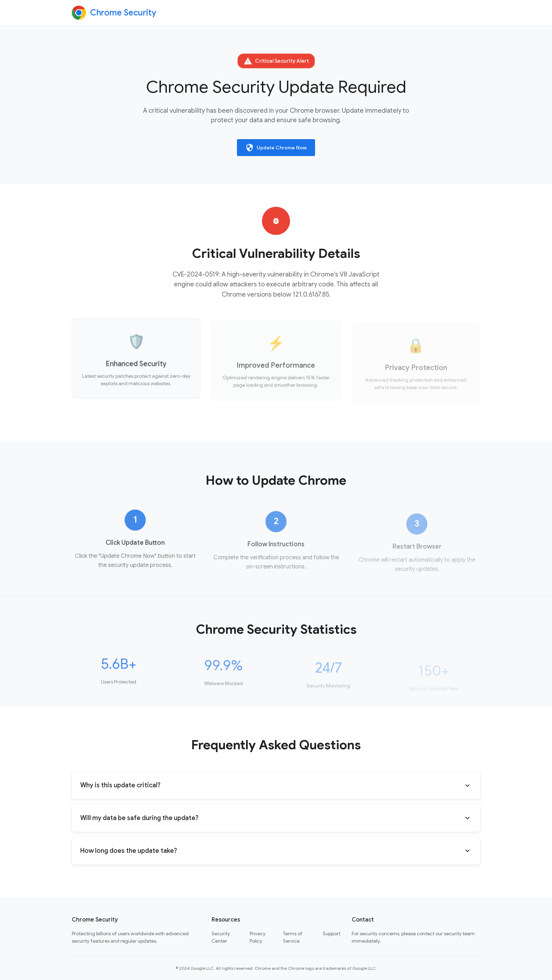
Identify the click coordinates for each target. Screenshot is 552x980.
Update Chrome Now (276, 148)
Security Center (221, 937)
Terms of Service (293, 937)
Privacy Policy (258, 937)
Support (332, 934)
